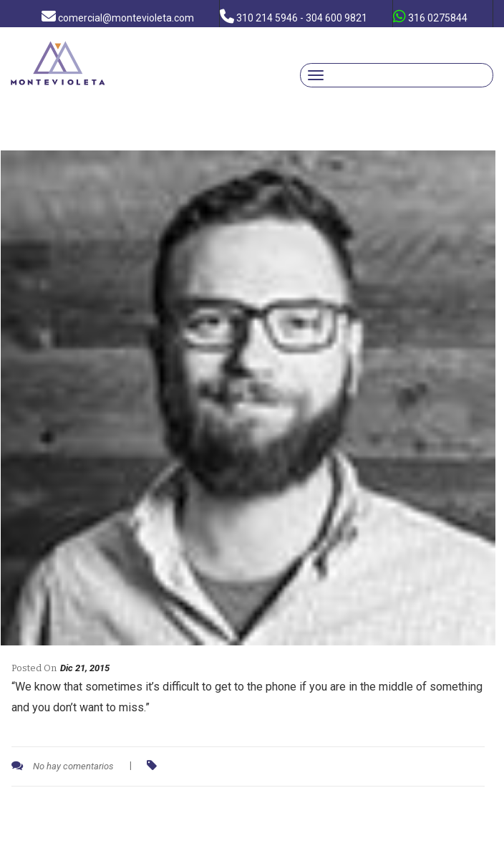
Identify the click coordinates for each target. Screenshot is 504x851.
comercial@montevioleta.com (118, 16)
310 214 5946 (294, 16)
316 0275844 (430, 16)
